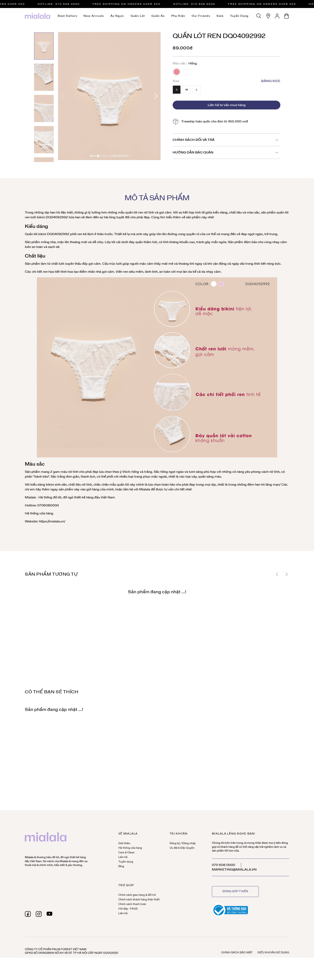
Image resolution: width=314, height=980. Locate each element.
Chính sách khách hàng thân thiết (139, 900)
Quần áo (158, 16)
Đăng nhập (189, 843)
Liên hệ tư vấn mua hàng (227, 105)
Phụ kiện (178, 16)
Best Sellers (67, 16)
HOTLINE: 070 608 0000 (62, 4)
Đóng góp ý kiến (235, 891)
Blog (121, 866)
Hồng (177, 72)
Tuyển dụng (239, 16)
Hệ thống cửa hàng (39, 513)
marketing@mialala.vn (234, 870)
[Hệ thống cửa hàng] (268, 16)
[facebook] (28, 914)
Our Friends (201, 16)
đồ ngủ (68, 497)
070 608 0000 (223, 865)
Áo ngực (117, 16)
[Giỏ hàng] (287, 16)
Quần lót (138, 16)
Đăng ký (175, 843)
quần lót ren (134, 212)
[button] (156, 96)
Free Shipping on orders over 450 (130, 4)
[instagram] (39, 914)
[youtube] (49, 914)
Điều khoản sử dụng (273, 953)
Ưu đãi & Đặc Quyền (182, 848)
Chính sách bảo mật (237, 953)
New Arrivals (94, 16)
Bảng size (271, 81)
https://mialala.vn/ (52, 521)
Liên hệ (123, 857)
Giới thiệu (124, 843)
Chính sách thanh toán (132, 904)
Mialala (145, 489)
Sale (220, 16)
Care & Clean (126, 853)
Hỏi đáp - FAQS (128, 909)
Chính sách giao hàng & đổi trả (137, 895)
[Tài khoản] (277, 16)
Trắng (187, 72)
